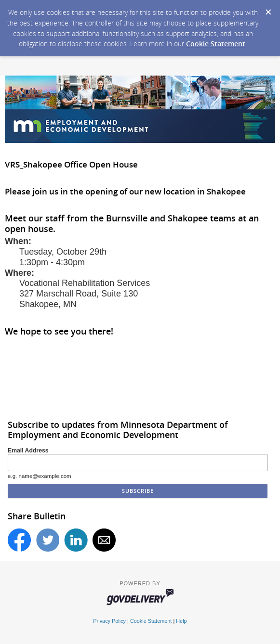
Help (181, 621)
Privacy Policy (109, 621)
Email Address (28, 451)
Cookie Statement (216, 44)
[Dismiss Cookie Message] (268, 9)
